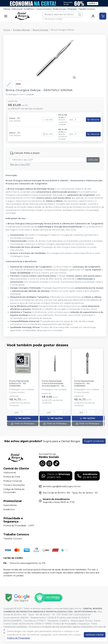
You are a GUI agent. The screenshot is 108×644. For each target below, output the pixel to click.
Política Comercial (13, 481)
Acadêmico (29, 9)
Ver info (48, 120)
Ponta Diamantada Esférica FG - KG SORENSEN (19, 384)
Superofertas (10, 505)
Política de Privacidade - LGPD (19, 526)
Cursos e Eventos (44, 9)
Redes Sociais (59, 9)
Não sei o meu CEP (20, 164)
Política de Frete (12, 477)
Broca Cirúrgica (40, 30)
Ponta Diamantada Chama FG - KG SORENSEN (84, 384)
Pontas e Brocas (21, 30)
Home (7, 30)
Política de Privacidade (18, 638)
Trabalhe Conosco (87, 9)
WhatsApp (72, 9)
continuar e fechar (95, 635)
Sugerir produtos (94, 441)
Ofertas (7, 9)
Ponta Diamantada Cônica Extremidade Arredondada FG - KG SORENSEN (53, 384)
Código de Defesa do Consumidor (14, 491)
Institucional (17, 9)
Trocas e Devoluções (14, 485)
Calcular (93, 160)
